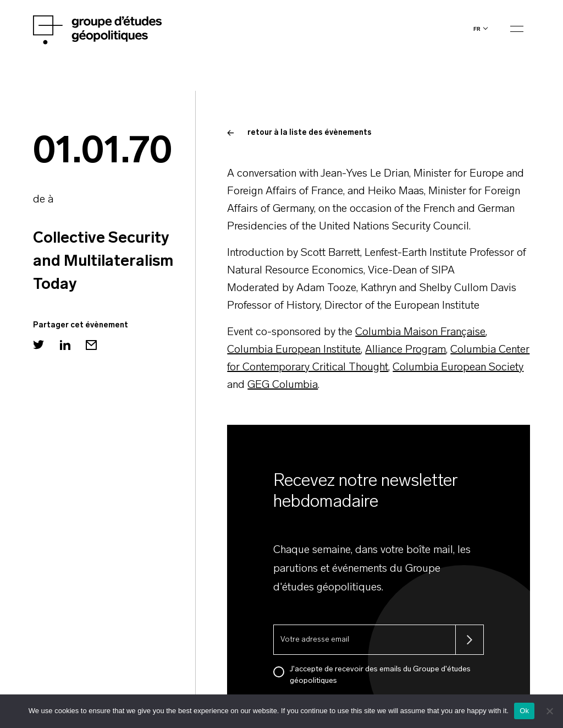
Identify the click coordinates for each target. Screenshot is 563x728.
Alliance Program (405, 350)
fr (477, 29)
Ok (524, 711)
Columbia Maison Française (420, 332)
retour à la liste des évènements (299, 133)
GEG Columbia (283, 385)
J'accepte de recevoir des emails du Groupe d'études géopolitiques (380, 675)
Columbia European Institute (294, 350)
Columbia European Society (458, 368)
